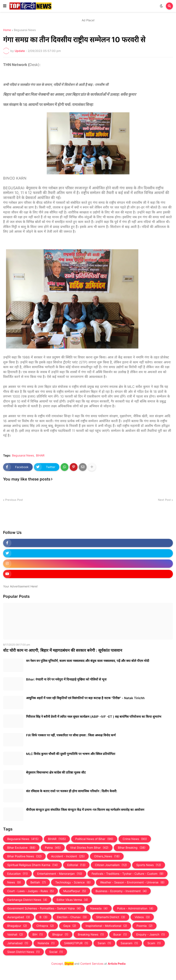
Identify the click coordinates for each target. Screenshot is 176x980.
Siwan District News (23, 952)
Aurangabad (19, 917)
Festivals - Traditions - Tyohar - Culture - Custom (128, 874)
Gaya (70, 926)
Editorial (76, 865)
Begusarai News (25, 30)
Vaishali (15, 934)
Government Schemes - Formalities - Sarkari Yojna (44, 908)
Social (56, 952)
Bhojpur (60, 934)
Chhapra (45, 926)
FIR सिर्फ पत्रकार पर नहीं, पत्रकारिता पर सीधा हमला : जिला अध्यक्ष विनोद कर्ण (71, 735)
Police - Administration (135, 908)
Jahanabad (18, 943)
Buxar (120, 934)
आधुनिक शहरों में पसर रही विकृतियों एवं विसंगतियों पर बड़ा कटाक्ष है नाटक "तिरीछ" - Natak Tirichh (85, 698)
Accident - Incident (68, 856)
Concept (57, 964)
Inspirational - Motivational (106, 926)
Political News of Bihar (94, 839)
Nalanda (46, 943)
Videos (142, 917)
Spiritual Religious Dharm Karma (32, 865)
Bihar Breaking (132, 848)
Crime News (135, 839)
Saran (104, 943)
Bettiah (38, 882)
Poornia (144, 926)
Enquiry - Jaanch (151, 934)
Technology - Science (73, 882)
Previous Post (14, 500)
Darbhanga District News (27, 900)
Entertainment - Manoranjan (60, 874)
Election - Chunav (72, 917)
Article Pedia (117, 964)
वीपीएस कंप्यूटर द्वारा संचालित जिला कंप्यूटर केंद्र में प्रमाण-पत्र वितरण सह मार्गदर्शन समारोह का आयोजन (85, 810)
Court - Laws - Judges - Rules (31, 891)
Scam (154, 943)
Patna (53, 848)
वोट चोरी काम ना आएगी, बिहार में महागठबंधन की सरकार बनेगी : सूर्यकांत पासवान (63, 650)
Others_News (107, 856)
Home (7, 30)
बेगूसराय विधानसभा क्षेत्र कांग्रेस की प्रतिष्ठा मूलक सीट (56, 772)
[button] (5, 6)
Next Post (164, 500)
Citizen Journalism (111, 865)
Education (17, 874)
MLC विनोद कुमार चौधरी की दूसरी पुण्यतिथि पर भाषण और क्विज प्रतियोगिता (71, 754)
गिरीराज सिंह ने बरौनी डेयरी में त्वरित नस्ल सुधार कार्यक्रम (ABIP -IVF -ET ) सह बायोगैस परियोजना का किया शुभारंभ (94, 717)
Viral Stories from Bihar (89, 848)
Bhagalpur (17, 926)
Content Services (92, 964)
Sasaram (129, 943)
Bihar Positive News (24, 856)
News (14, 882)
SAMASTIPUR (76, 943)
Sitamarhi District (111, 917)
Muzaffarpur (75, 891)
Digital (69, 964)
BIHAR (40, 455)
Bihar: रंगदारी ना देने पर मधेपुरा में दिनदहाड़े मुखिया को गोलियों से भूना (66, 679)
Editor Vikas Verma (72, 900)
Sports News (149, 865)
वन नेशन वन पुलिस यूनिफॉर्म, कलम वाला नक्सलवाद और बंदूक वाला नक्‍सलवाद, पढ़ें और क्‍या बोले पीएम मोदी (88, 661)
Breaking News (91, 934)
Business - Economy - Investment (121, 891)
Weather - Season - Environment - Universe (132, 882)
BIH (38, 934)
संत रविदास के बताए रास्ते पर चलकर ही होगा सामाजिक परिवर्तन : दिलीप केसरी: (72, 791)
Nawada (99, 908)
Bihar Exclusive (21, 848)
